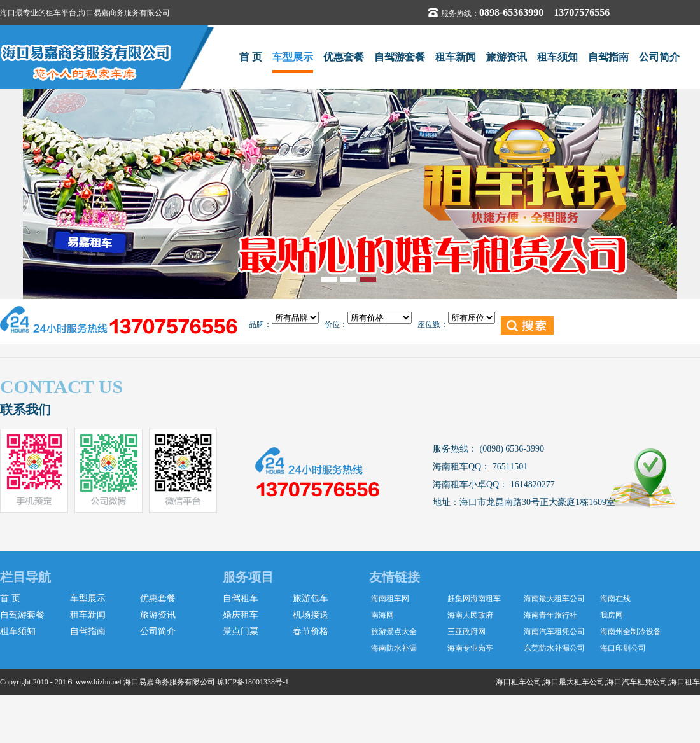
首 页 (251, 57)
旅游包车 (311, 598)
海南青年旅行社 (550, 615)
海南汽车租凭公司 (554, 632)
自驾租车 (241, 598)
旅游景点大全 (394, 632)
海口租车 (685, 682)
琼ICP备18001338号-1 (253, 682)
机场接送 (311, 615)
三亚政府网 (466, 632)
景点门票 (241, 631)
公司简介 (659, 57)
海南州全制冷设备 (631, 632)
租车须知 (557, 57)
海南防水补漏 (394, 648)
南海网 (382, 615)
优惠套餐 (344, 57)
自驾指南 (608, 57)
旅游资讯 (507, 57)
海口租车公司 (519, 682)
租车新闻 (456, 57)
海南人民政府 (470, 615)
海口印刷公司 (623, 648)
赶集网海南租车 (474, 599)
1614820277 (531, 484)
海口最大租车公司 (574, 682)
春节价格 (311, 631)
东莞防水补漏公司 (554, 648)
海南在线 (615, 599)
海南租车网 (390, 599)
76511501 (509, 467)
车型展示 (293, 57)
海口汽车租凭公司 (637, 682)
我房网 (612, 615)
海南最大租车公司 (554, 599)
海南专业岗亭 (470, 648)
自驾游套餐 (400, 57)
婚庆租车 (241, 615)
